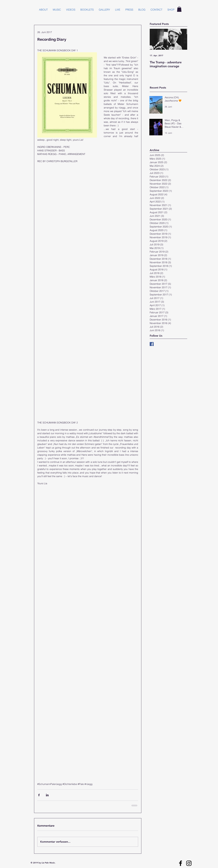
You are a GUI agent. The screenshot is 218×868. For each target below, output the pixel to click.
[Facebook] (181, 863)
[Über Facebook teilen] (39, 795)
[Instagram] (189, 863)
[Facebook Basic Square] (152, 344)
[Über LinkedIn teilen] (47, 795)
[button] (179, 9)
